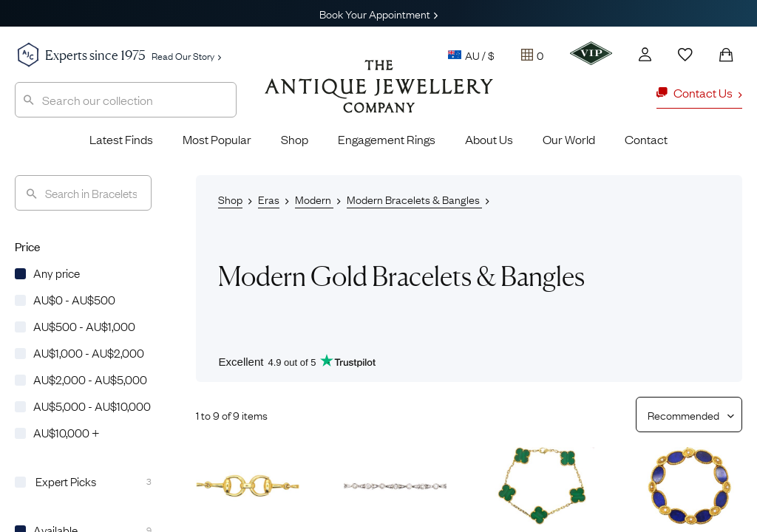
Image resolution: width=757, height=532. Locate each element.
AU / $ (471, 55)
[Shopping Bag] (726, 55)
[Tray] (532, 55)
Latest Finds (121, 139)
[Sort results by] (683, 415)
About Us (489, 139)
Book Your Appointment (378, 13)
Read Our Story (186, 55)
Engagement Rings (387, 139)
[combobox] (126, 100)
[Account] (645, 54)
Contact (646, 139)
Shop (295, 139)
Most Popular (217, 139)
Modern (314, 199)
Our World (569, 139)
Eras (269, 199)
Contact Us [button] (699, 92)
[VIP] (591, 53)
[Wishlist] (685, 55)
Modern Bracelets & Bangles (414, 199)
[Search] (83, 193)
